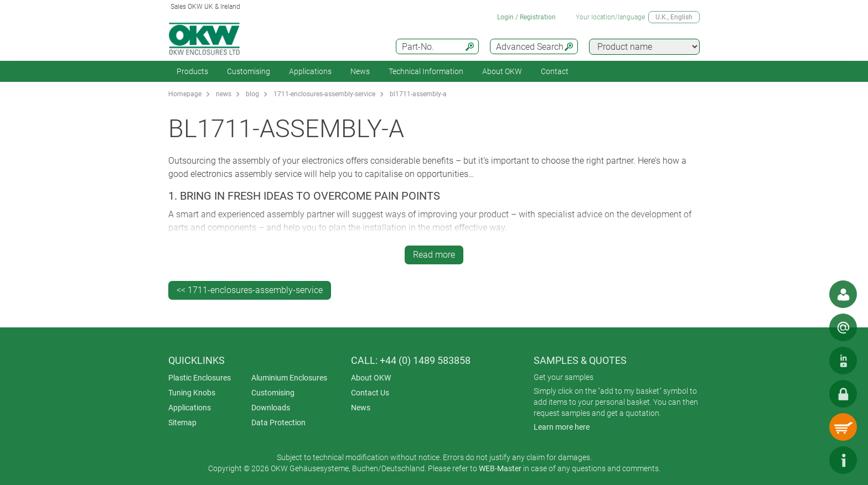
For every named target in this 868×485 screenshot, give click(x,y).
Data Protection (278, 423)
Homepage (185, 94)
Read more (434, 255)
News (360, 71)
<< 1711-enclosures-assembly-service (250, 290)
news (224, 94)
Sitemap (182, 423)
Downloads (271, 408)
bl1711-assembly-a (418, 94)
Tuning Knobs (192, 393)
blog (252, 94)
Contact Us (370, 393)
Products (192, 71)
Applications (310, 71)
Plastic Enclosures (200, 378)
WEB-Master (500, 468)
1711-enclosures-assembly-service (324, 94)
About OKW (371, 378)
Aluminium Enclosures (289, 378)
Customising (249, 71)
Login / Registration (526, 17)
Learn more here (562, 427)
